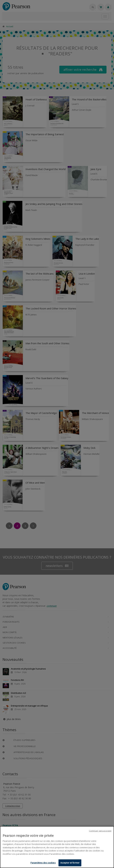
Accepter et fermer (70, 863)
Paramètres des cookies (43, 863)
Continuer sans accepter (100, 831)
